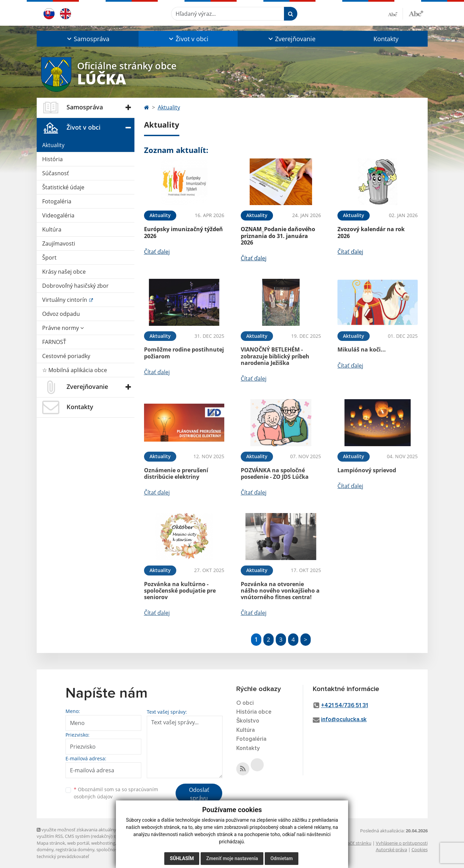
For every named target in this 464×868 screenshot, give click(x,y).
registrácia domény (75, 849)
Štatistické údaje (63, 187)
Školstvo (248, 721)
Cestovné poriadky (66, 356)
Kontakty (386, 39)
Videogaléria (58, 215)
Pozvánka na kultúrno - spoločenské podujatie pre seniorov (180, 591)
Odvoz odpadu (61, 314)
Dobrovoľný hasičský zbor (75, 286)
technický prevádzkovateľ (63, 856)
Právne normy (63, 328)
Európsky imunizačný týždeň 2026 (183, 232)
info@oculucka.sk (344, 720)
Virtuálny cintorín (65, 300)
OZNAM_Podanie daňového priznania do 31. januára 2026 (278, 236)
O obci (245, 703)
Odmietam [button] (281, 858)
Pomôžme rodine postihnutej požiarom (184, 353)
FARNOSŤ (54, 342)
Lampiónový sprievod (367, 470)
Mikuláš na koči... (362, 349)
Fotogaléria (57, 201)
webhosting (103, 843)
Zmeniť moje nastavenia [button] (232, 858)
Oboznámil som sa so (116, 793)
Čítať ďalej (157, 252)
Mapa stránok (51, 843)
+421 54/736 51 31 (344, 706)
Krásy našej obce (64, 272)
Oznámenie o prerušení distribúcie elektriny (176, 473)
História (52, 159)
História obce (254, 712)
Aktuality (53, 145)
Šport (49, 258)
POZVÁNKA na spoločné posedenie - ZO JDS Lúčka (275, 473)
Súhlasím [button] (182, 858)
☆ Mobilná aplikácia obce (75, 370)
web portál (78, 843)
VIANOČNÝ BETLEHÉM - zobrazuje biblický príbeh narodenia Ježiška (275, 356)
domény (45, 849)
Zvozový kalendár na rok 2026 (371, 232)
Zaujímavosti (59, 243)
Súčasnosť (56, 173)
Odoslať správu (199, 794)
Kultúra (52, 229)
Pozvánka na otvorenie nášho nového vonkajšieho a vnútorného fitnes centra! (280, 591)
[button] (88, 39)
